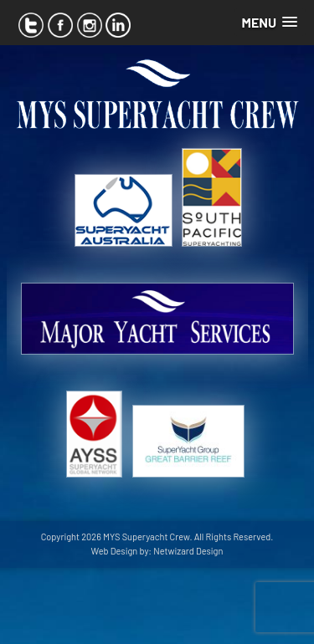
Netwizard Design (188, 551)
